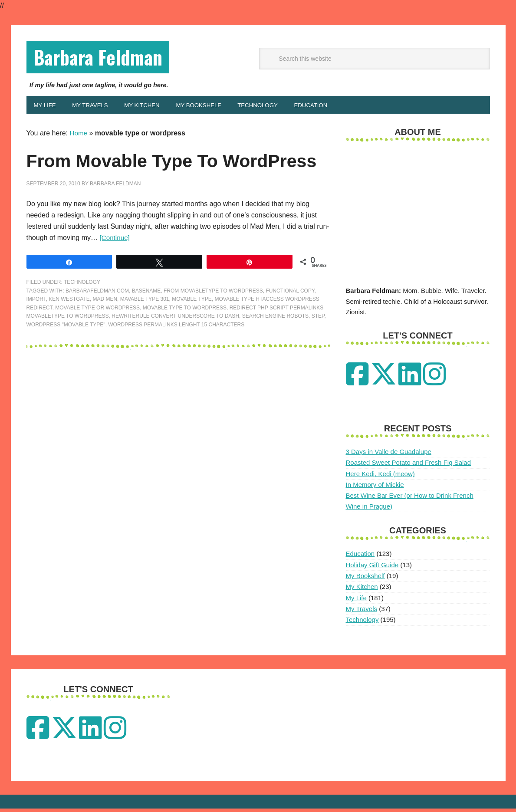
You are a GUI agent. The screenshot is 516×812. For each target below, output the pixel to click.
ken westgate (69, 328)
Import (36, 328)
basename (146, 319)
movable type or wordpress (97, 336)
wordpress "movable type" (66, 353)
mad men (105, 328)
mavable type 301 (145, 328)
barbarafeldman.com (97, 319)
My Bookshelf (365, 579)
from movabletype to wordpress (213, 319)
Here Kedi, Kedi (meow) (380, 477)
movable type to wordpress (185, 336)
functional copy (290, 319)
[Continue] (115, 266)
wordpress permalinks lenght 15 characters (176, 353)
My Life (356, 601)
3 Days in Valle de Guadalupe (389, 455)
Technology (82, 311)
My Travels (362, 612)
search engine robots (275, 345)
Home (79, 136)
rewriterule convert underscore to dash (175, 345)
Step (318, 345)
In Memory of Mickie (375, 488)
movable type (192, 328)
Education (360, 557)
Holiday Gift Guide (372, 568)
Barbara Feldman (105, 58)
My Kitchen (362, 590)
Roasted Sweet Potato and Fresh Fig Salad (409, 466)
